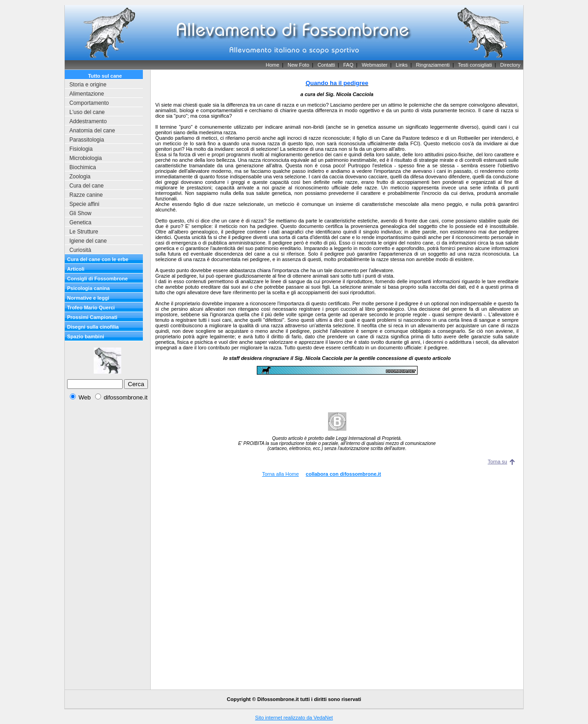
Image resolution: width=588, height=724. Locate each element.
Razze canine (86, 195)
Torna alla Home (280, 474)
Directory (510, 65)
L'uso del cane (87, 112)
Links (402, 65)
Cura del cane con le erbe (98, 259)
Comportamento (89, 103)
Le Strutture (84, 232)
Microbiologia (86, 158)
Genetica (80, 222)
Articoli (76, 269)
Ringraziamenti (433, 65)
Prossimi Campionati (92, 317)
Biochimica (83, 167)
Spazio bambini (86, 336)
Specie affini (84, 204)
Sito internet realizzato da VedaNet (294, 718)
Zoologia (80, 177)
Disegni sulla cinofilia (93, 327)
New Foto (298, 65)
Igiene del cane (88, 241)
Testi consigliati (475, 65)
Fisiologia (81, 149)
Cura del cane (87, 186)
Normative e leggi (88, 298)
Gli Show (80, 213)
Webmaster (374, 65)
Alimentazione (87, 94)
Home (272, 65)
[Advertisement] (107, 547)
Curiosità (80, 250)
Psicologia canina (88, 288)
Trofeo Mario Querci (91, 308)
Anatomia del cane (92, 131)
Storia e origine (88, 85)
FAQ (348, 65)
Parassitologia (87, 140)
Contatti (326, 65)
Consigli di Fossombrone (97, 279)
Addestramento (88, 121)
